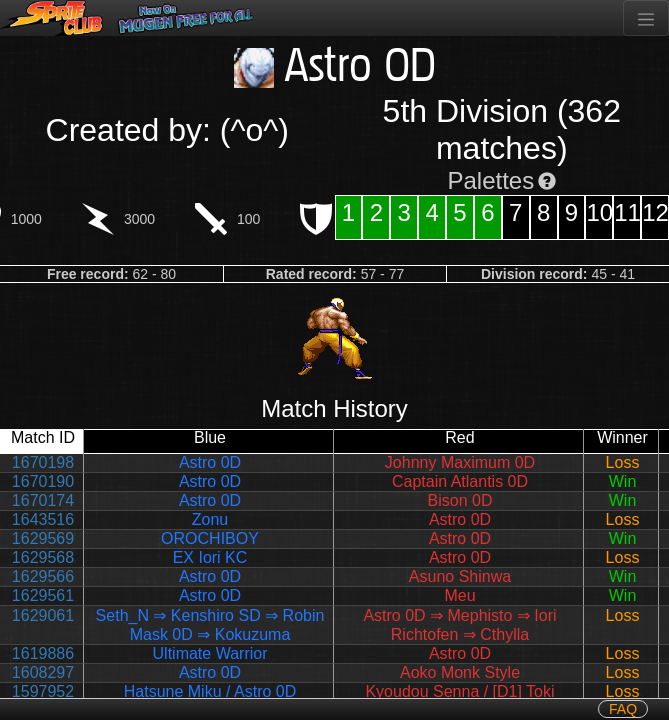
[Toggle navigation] (646, 18)
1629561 (43, 595)
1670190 (43, 481)
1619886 (43, 653)
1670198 (43, 462)
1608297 (43, 672)
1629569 (43, 538)
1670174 (43, 500)
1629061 (43, 615)
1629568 (43, 557)
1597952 (43, 691)
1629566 (43, 576)
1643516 (43, 519)
